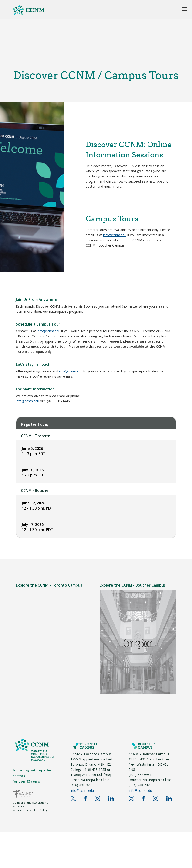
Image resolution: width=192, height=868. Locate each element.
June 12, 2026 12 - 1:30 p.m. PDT (38, 506)
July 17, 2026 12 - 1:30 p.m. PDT (38, 527)
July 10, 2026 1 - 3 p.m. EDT (34, 472)
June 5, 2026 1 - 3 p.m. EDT (34, 451)
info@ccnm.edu (115, 235)
